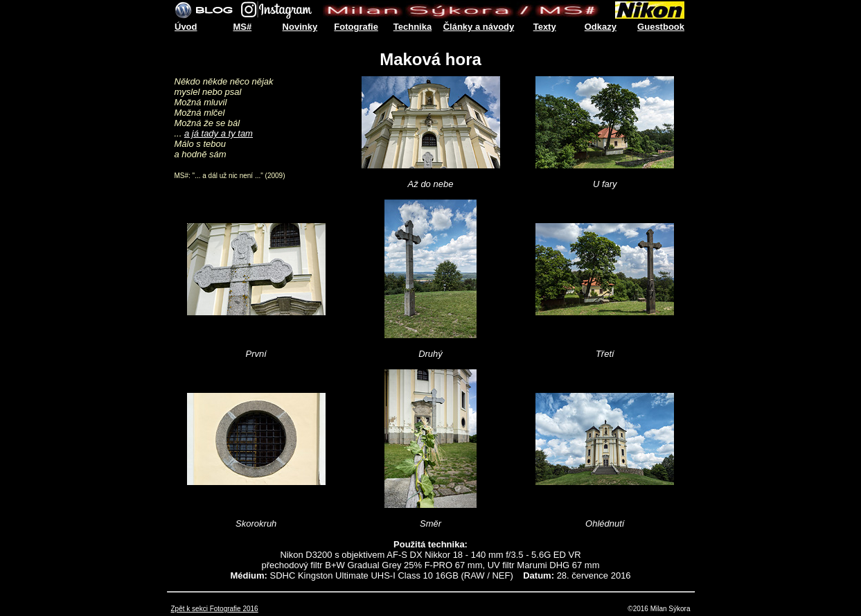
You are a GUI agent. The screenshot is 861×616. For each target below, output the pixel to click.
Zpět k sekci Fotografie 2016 (215, 609)
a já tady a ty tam (219, 133)
